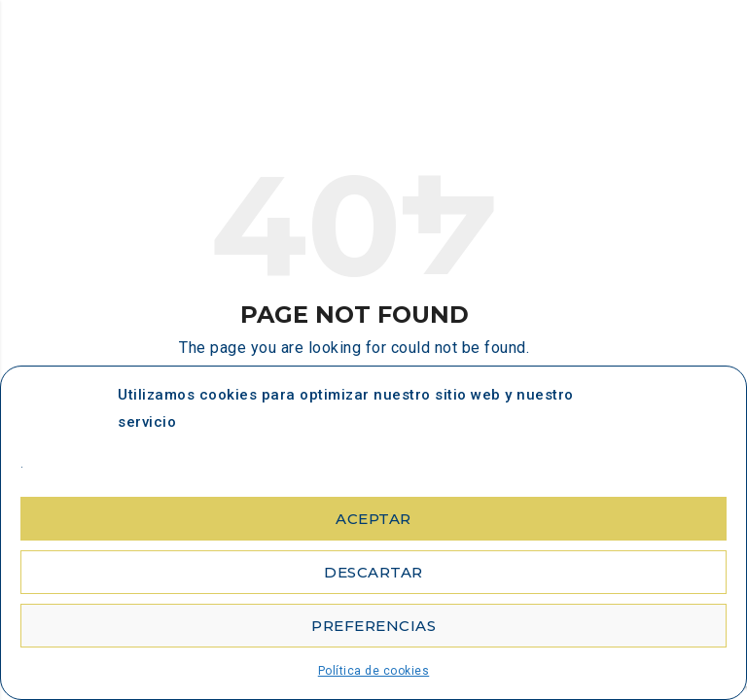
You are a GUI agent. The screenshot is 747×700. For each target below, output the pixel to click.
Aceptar (373, 519)
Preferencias (373, 626)
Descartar (373, 572)
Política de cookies (374, 671)
